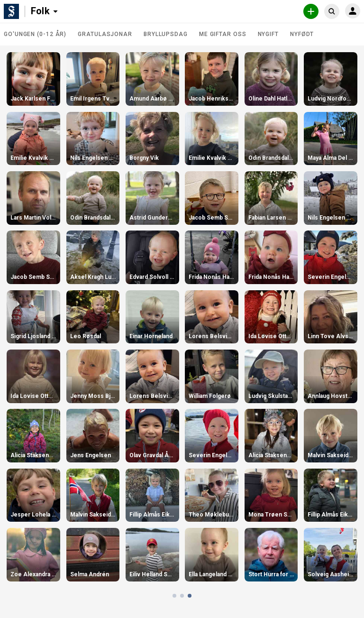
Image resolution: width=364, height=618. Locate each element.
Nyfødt (302, 34)
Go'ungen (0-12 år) (35, 34)
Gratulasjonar (105, 34)
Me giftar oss (223, 34)
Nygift (268, 34)
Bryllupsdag (166, 34)
